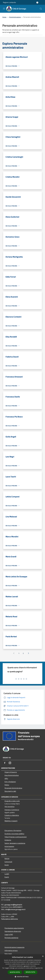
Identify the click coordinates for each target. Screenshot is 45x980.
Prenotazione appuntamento (14, 928)
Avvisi (7, 865)
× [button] (43, 956)
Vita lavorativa (9, 807)
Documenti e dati (10, 791)
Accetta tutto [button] (15, 972)
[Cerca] (41, 9)
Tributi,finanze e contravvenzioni (16, 837)
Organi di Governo (11, 772)
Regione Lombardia (9, 2)
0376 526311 (18, 907)
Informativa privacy (11, 950)
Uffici (6, 778)
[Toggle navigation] (4, 9)
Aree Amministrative (12, 775)
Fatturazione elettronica (10, 919)
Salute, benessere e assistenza (15, 843)
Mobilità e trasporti (11, 821)
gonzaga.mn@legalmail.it (13, 905)
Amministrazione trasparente (14, 947)
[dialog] (22, 967)
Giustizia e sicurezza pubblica (14, 834)
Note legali (8, 954)
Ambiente (8, 840)
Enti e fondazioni (10, 782)
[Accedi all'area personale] (37, 3)
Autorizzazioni (9, 846)
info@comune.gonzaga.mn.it (15, 909)
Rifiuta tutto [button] (30, 972)
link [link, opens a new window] (42, 968)
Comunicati (8, 862)
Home (4, 17)
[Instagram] (10, 763)
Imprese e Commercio (12, 810)
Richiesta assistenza (11, 938)
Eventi (7, 877)
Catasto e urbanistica (12, 815)
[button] (22, 977)
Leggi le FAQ (9, 934)
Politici (7, 785)
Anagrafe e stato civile (12, 801)
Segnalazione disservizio (13, 931)
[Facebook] (5, 763)
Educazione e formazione (13, 830)
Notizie (7, 859)
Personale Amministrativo (13, 788)
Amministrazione (15, 17)
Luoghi (7, 874)
